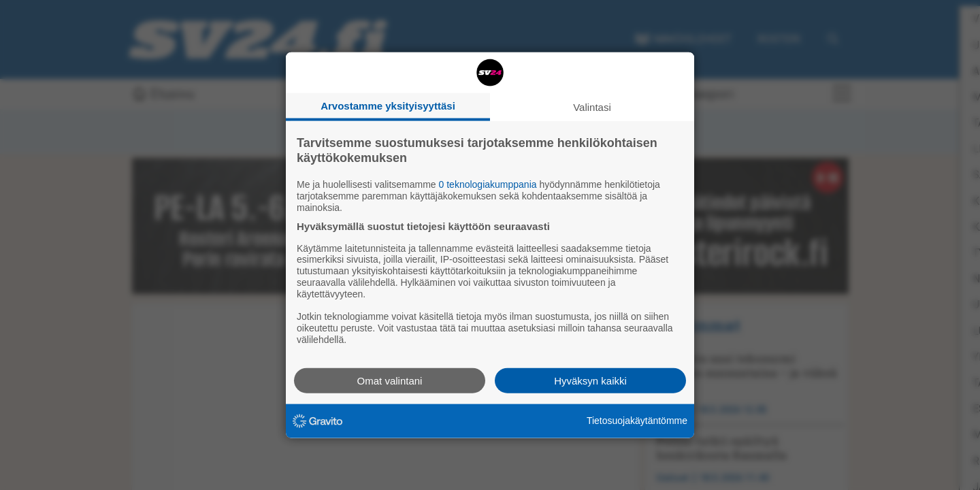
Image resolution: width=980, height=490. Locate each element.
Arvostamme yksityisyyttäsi (388, 106)
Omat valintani (390, 380)
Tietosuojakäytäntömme (637, 421)
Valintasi (592, 107)
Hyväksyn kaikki (590, 380)
